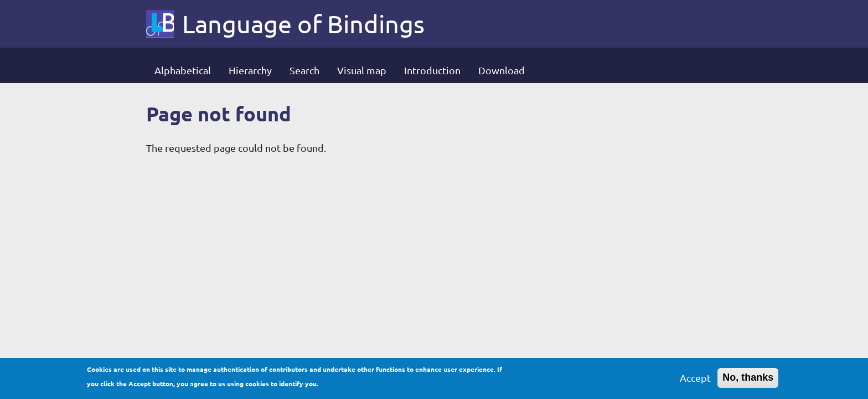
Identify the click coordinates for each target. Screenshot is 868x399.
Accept (695, 380)
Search (304, 70)
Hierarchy (250, 70)
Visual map (362, 70)
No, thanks (748, 380)
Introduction (432, 70)
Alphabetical (183, 70)
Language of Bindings (303, 24)
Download (502, 70)
